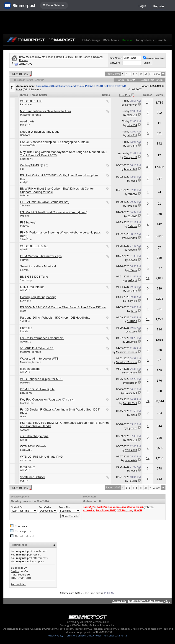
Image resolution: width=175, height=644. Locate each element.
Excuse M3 (26, 393)
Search (161, 40)
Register (159, 6)
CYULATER (26, 450)
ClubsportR (27, 159)
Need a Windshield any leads (40, 132)
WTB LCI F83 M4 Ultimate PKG (41, 457)
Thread (24, 95)
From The (64, 507)
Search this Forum (152, 80)
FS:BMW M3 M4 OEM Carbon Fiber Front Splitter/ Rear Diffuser (63, 307)
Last (156, 74)
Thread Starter (39, 95)
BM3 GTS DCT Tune (34, 277)
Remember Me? (154, 58)
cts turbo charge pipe (34, 436)
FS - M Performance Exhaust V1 (42, 338)
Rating (106, 95)
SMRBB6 (25, 321)
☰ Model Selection (54, 5)
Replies (148, 95)
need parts (27, 121)
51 (146, 74)
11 (141, 74)
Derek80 (25, 382)
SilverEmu (26, 239)
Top (168, 601)
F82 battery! (28, 222)
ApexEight (131, 280)
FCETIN (24, 480)
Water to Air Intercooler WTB (39, 359)
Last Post (125, 95)
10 (148, 319)
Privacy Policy (55, 635)
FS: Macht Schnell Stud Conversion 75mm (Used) (54, 212)
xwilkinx (25, 216)
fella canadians (30, 369)
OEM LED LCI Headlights (37, 389)
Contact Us (119, 601)
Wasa (134, 181)
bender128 (131, 169)
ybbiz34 (149, 507)
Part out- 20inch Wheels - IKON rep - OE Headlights (55, 318)
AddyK (24, 182)
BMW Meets (111, 40)
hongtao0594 (28, 145)
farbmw (25, 195)
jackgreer (132, 383)
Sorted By (17, 507)
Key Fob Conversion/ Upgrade (40, 399)
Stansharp (26, 280)
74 (148, 401)
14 (148, 103)
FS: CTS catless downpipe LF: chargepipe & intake (54, 142)
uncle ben (131, 372)
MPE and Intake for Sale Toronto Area (46, 111)
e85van (24, 260)
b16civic (132, 216)
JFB (22, 169)
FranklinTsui (27, 403)
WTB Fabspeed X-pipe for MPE (41, 379)
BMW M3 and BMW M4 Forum (36, 57)
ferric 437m (28, 467)
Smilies (15, 571)
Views (159, 95)
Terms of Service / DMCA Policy (83, 635)
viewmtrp (26, 341)
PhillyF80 (132, 301)
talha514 (132, 115)
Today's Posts (145, 40)
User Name (115, 58)
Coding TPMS (30, 165)
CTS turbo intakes (32, 287)
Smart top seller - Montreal (38, 266)
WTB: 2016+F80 (31, 101)
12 (148, 458)
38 (148, 167)
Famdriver (26, 104)
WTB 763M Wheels (33, 446)
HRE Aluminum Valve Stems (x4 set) (45, 202)
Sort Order (45, 507)
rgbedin (25, 249)
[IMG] (14, 574)
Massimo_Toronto (31, 115)
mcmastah (26, 460)
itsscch (24, 331)
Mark (19, 89)
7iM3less (25, 205)
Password (114, 63)
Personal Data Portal (115, 635)
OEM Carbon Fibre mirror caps (41, 256)
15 (148, 236)
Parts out (26, 328)
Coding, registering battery (38, 297)
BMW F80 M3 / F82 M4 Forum (73, 57)
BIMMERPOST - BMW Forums (146, 601)
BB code (16, 568)
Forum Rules (18, 584)
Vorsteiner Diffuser (32, 477)
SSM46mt (26, 300)
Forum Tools (124, 80)
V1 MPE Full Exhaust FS (37, 348)
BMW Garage (91, 40)
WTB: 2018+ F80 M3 (34, 246)
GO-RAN (25, 135)
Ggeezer (25, 430)
